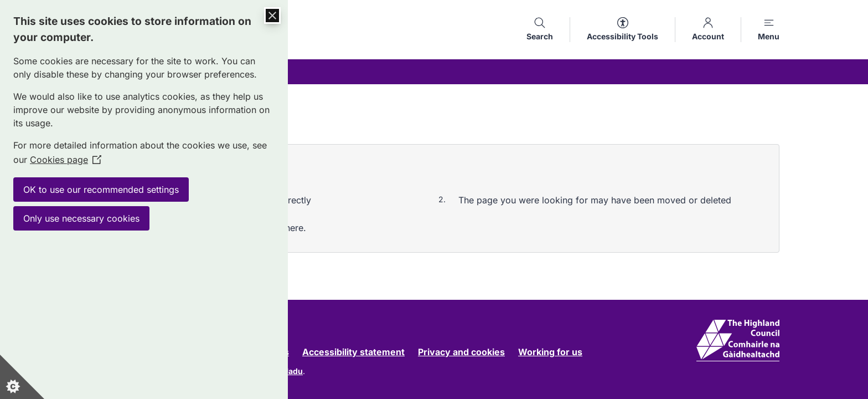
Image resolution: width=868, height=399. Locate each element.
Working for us (550, 352)
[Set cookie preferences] (22, 377)
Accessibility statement (353, 352)
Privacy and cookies (461, 352)
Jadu (293, 371)
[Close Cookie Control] (272, 16)
